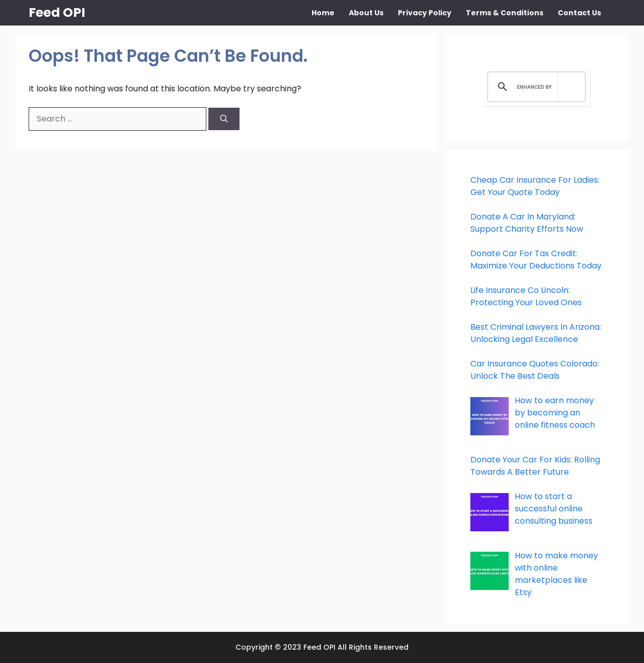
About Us (366, 13)
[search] (535, 87)
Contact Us (579, 13)
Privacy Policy (425, 13)
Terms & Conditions (505, 13)
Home (323, 13)
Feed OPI (57, 13)
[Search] (224, 119)
